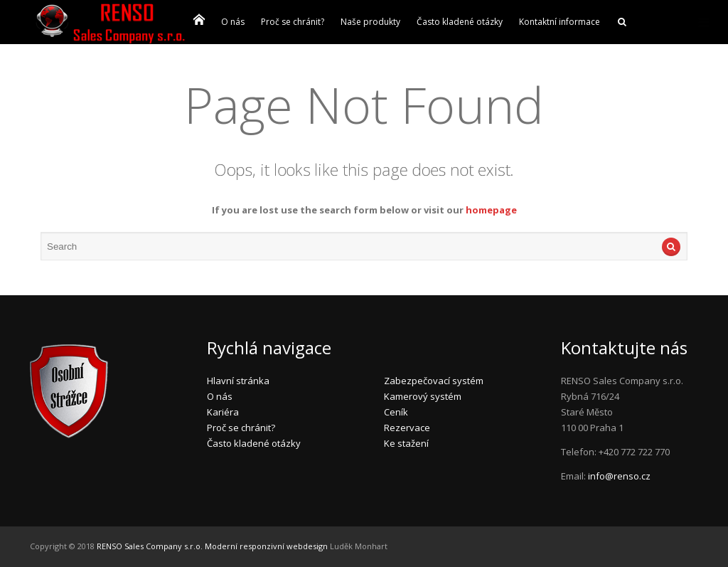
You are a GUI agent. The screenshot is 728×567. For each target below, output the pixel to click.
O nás (233, 22)
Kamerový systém (423, 396)
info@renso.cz (619, 476)
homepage (491, 210)
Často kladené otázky (460, 22)
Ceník (396, 412)
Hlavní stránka (238, 381)
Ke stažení (406, 443)
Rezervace (407, 428)
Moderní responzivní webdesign (266, 546)
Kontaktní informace (560, 22)
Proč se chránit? (293, 22)
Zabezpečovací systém (434, 381)
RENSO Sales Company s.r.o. (150, 546)
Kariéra (223, 412)
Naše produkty (370, 22)
